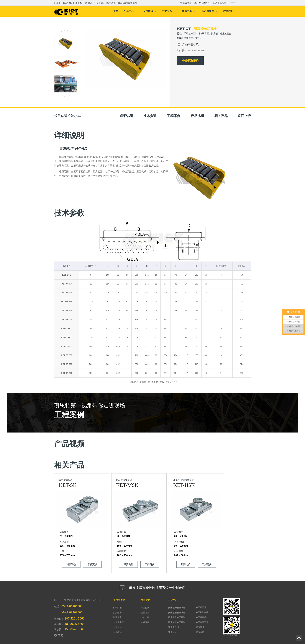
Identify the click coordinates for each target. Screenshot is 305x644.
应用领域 (150, 11)
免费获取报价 (190, 61)
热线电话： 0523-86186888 (194, 3)
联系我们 (230, 11)
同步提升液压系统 (176, 614)
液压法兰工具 (202, 619)
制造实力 (117, 614)
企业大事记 (118, 619)
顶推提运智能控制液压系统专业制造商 (152, 584)
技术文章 (145, 614)
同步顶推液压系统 (176, 609)
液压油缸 (172, 628)
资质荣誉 (117, 609)
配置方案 (145, 609)
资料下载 (145, 619)
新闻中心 (189, 11)
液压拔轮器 (201, 605)
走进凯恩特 (210, 11)
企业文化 (117, 623)
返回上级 (244, 116)
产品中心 (130, 11)
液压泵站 (200, 628)
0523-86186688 (72, 609)
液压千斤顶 (173, 623)
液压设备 (200, 623)
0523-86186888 (72, 604)
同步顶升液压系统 (176, 605)
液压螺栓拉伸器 (203, 614)
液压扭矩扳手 (202, 609)
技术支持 (169, 11)
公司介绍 (117, 605)
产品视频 (145, 605)
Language (235, 3)
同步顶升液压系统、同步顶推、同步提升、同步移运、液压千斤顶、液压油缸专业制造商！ (97, 3)
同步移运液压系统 (176, 619)
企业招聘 (117, 628)
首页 (116, 11)
